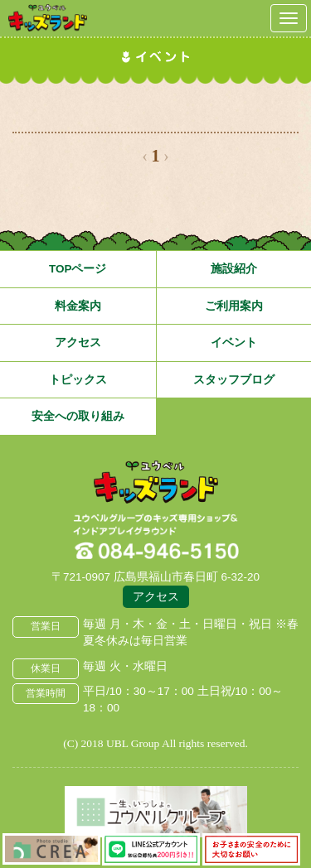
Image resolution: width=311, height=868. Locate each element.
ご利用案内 (234, 306)
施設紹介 (234, 269)
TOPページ (78, 269)
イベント (234, 342)
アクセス (78, 342)
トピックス (78, 380)
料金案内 (78, 306)
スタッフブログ (234, 380)
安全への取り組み (78, 416)
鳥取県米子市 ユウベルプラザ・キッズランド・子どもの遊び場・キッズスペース (48, 18)
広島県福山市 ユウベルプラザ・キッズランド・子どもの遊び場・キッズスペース (156, 483)
